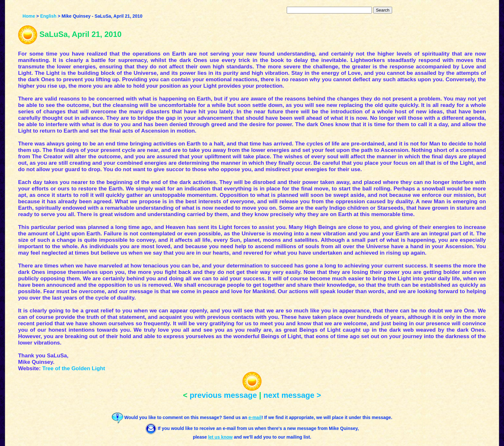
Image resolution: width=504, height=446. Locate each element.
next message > (292, 395)
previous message (223, 395)
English (48, 16)
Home (29, 16)
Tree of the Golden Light (74, 368)
